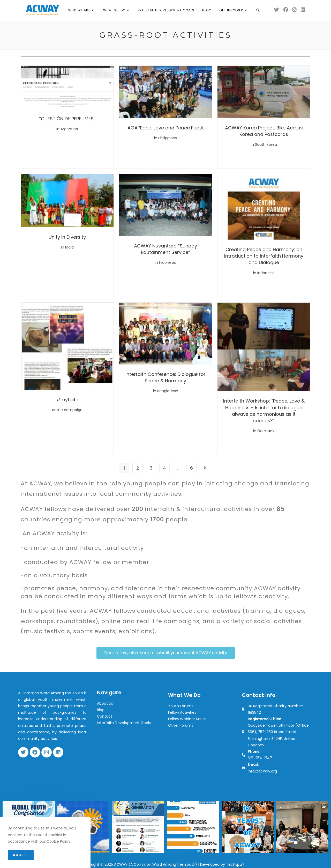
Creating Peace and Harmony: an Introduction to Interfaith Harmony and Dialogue (264, 256)
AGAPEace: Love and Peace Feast (166, 128)
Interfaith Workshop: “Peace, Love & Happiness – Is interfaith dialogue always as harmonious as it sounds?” (264, 411)
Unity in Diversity (67, 237)
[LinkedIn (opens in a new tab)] (303, 10)
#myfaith (67, 400)
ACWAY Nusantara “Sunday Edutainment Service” (165, 249)
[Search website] (258, 10)
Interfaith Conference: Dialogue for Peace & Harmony (165, 377)
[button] (166, 653)
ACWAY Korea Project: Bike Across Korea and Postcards (264, 131)
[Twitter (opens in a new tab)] (277, 10)
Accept (21, 855)
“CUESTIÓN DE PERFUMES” (67, 119)
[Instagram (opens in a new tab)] (294, 10)
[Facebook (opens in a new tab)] (286, 10)
